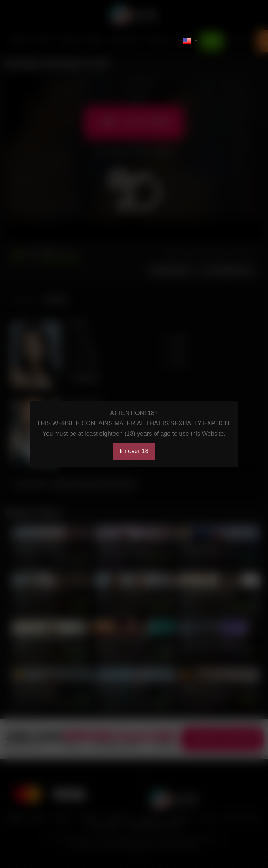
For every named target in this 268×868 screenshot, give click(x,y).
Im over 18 (134, 451)
